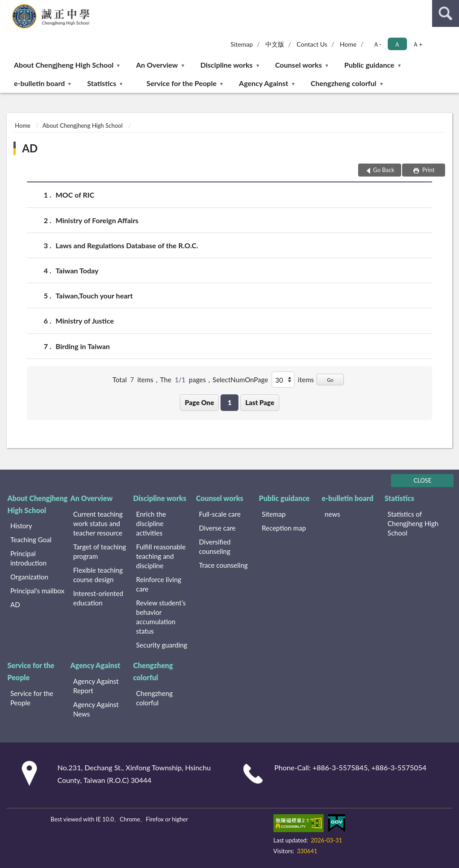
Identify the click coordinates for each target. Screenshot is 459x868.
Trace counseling (223, 565)
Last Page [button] (260, 402)
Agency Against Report (96, 686)
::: (7, 7)
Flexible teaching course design (98, 575)
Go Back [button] (384, 170)
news (332, 514)
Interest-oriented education (98, 598)
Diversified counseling (215, 546)
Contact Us (312, 44)
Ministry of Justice (85, 321)
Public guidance (369, 65)
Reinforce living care (159, 584)
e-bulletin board (39, 83)
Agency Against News (96, 709)
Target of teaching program (100, 551)
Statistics (102, 83)
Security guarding (162, 645)
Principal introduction (28, 558)
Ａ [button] (397, 44)
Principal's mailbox (37, 591)
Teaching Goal (31, 540)
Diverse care (217, 528)
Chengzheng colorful (344, 83)
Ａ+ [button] (417, 44)
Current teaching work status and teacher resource (98, 523)
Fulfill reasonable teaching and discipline (161, 556)
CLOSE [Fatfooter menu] (423, 480)
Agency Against (264, 83)
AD (30, 148)
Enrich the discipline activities (151, 523)
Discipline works (227, 65)
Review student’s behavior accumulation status (161, 617)
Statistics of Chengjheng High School (413, 523)
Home (348, 44)
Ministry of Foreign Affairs (97, 220)
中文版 (275, 44)
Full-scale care (220, 514)
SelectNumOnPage (240, 380)
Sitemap (242, 44)
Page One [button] (199, 402)
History (21, 526)
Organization (29, 577)
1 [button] (230, 402)
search (446, 13)
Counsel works (299, 65)
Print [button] (428, 170)
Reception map (284, 528)
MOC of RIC (75, 195)
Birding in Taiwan (83, 346)
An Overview (157, 65)
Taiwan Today (77, 270)
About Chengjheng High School (64, 65)
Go (330, 380)
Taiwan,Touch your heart (94, 296)
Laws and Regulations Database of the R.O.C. (127, 245)
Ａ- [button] (377, 44)
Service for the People (182, 83)
